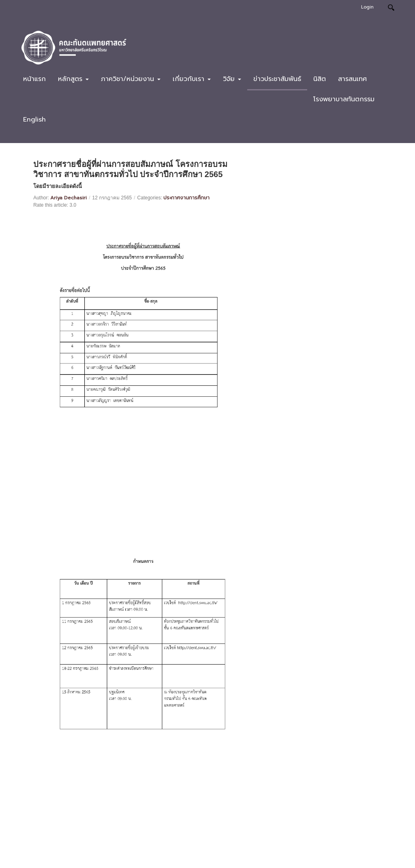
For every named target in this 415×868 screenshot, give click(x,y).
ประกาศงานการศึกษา (186, 198)
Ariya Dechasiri (68, 198)
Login (367, 7)
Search (391, 7)
